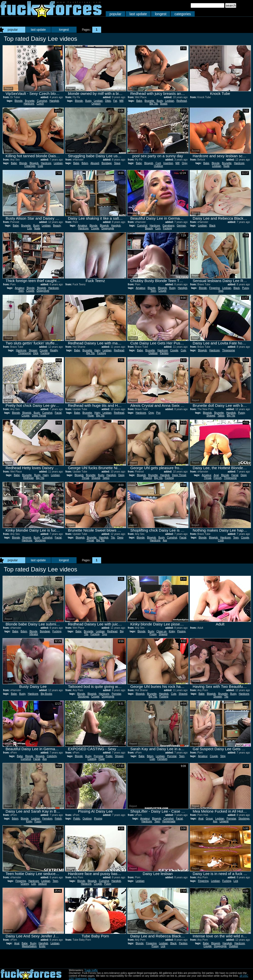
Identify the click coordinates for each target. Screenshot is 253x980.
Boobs (164, 104)
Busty (88, 101)
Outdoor (158, 166)
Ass (165, 540)
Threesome (24, 353)
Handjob (54, 101)
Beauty (57, 226)
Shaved (211, 416)
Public (109, 756)
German (181, 226)
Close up (161, 631)
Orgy (184, 163)
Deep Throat (39, 416)
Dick (36, 353)
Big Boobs (46, 694)
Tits (113, 538)
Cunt (158, 163)
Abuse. (92, 979)
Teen (21, 291)
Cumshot (42, 101)
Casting (92, 759)
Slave (117, 163)
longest (161, 14)
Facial (58, 413)
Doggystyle (108, 228)
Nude (226, 166)
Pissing (181, 631)
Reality (54, 350)
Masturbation (29, 946)
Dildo (108, 101)
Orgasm (96, 104)
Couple (95, 228)
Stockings (40, 540)
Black (212, 226)
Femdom (162, 759)
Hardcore (29, 104)
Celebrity (52, 756)
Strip (223, 756)
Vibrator (34, 634)
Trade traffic (91, 970)
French (218, 478)
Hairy (97, 350)
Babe (139, 101)
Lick (29, 228)
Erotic (42, 946)
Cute (40, 166)
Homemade (169, 821)
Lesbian (98, 101)
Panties (164, 353)
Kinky (172, 631)
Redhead (182, 101)
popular (115, 14)
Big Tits (154, 104)
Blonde (19, 101)
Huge (91, 416)
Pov (158, 413)
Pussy (246, 288)
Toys (221, 291)
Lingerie (224, 821)
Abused (95, 163)
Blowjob (34, 163)
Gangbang (168, 226)
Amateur (82, 226)
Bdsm (85, 163)
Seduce (43, 884)
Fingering (214, 288)
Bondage (106, 163)
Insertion (168, 163)
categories (183, 14)
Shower (33, 350)
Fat (115, 101)
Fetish (58, 819)
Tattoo (221, 416)
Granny (25, 884)
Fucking (167, 228)
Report (8, 88)
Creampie (30, 166)
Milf (121, 101)
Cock (221, 540)
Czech (40, 104)
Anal (216, 475)
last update (138, 14)
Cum (158, 228)
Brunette (30, 101)
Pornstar (116, 694)
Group (209, 819)
